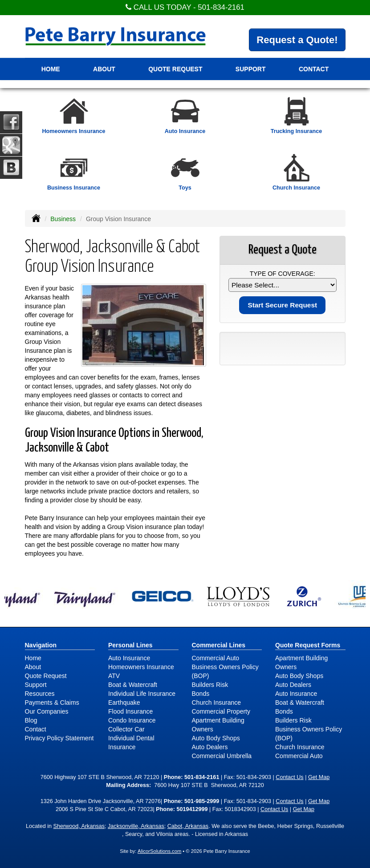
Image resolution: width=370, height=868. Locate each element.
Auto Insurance (129, 658)
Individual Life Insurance (142, 694)
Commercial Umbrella (222, 756)
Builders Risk (210, 685)
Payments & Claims (52, 702)
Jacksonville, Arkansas (136, 826)
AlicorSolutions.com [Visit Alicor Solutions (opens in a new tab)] (159, 851)
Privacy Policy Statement (59, 738)
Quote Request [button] (175, 69)
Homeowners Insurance (141, 667)
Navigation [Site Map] (41, 645)
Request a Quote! (297, 40)
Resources (40, 694)
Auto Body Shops (216, 738)
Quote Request (46, 676)
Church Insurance (217, 702)
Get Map (319, 777)
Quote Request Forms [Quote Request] (308, 645)
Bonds (201, 694)
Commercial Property (221, 711)
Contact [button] (314, 69)
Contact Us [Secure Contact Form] (289, 777)
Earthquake (124, 702)
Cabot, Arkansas (188, 826)
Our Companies (47, 711)
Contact (36, 729)
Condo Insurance (132, 720)
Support (36, 685)
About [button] (104, 69)
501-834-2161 (221, 7)
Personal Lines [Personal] (130, 645)
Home (51, 69)
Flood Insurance (130, 711)
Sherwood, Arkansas (79, 826)
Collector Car (126, 729)
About (33, 667)
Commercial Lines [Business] (219, 645)
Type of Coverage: (283, 274)
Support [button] (251, 69)
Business (63, 219)
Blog (31, 720)
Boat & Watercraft (133, 685)
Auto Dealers (210, 747)
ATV (114, 676)
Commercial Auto (216, 658)
